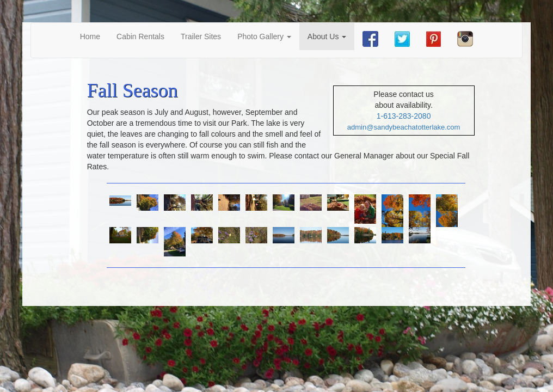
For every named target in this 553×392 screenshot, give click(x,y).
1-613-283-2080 (404, 116)
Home (94, 36)
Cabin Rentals (140, 36)
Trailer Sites (201, 36)
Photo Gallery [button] (264, 36)
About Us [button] (327, 36)
